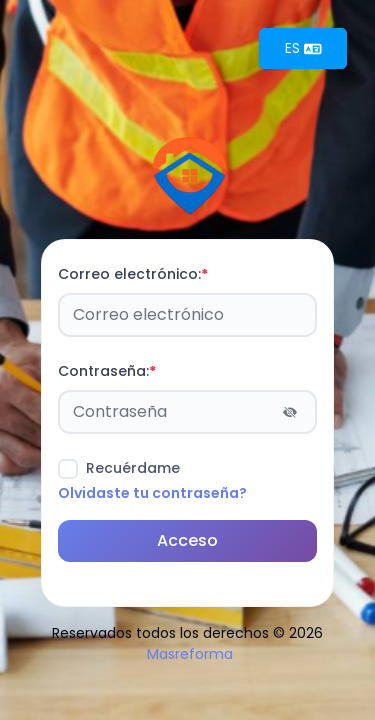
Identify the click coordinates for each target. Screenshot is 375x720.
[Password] (187, 412)
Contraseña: (107, 371)
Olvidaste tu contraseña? (152, 493)
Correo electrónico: (133, 274)
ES (303, 48)
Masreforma (190, 654)
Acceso (187, 540)
